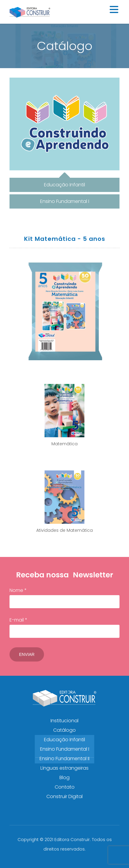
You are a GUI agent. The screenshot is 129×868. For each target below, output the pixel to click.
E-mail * (64, 627)
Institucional (64, 721)
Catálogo (64, 730)
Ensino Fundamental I (65, 749)
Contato (65, 787)
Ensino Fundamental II (64, 759)
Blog (64, 777)
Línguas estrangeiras (64, 768)
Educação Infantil (64, 740)
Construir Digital (64, 796)
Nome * (64, 598)
